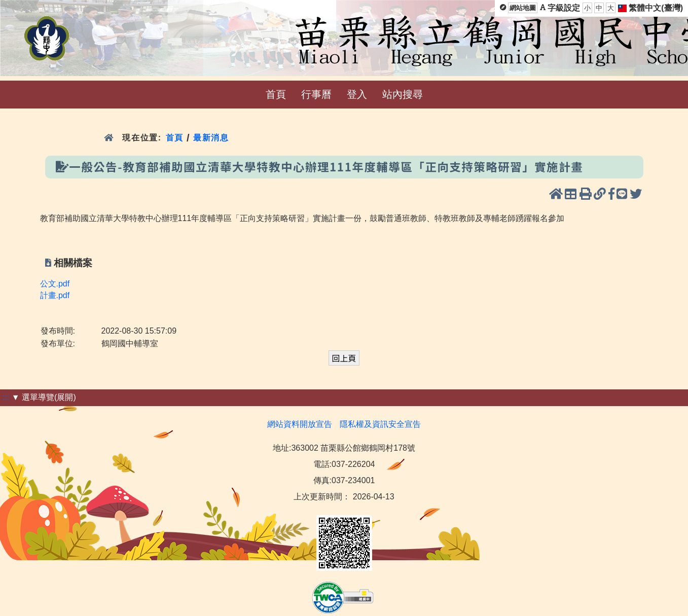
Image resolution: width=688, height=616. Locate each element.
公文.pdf (55, 284)
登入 (357, 94)
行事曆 (316, 94)
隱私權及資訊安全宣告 (380, 424)
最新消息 (213, 138)
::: (6, 397)
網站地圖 (523, 8)
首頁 (276, 94)
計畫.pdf (55, 295)
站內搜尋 (403, 94)
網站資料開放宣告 (300, 424)
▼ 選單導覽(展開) (44, 397)
